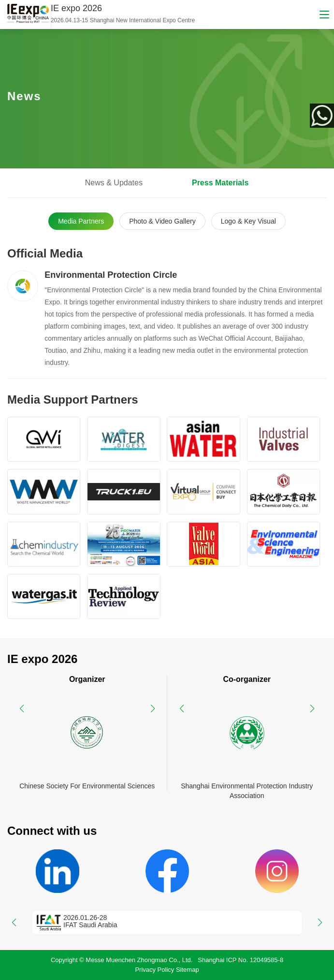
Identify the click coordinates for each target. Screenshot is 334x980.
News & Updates (114, 183)
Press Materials (220, 183)
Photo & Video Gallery (162, 221)
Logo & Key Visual (248, 221)
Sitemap (188, 970)
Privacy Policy (154, 970)
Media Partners (81, 221)
